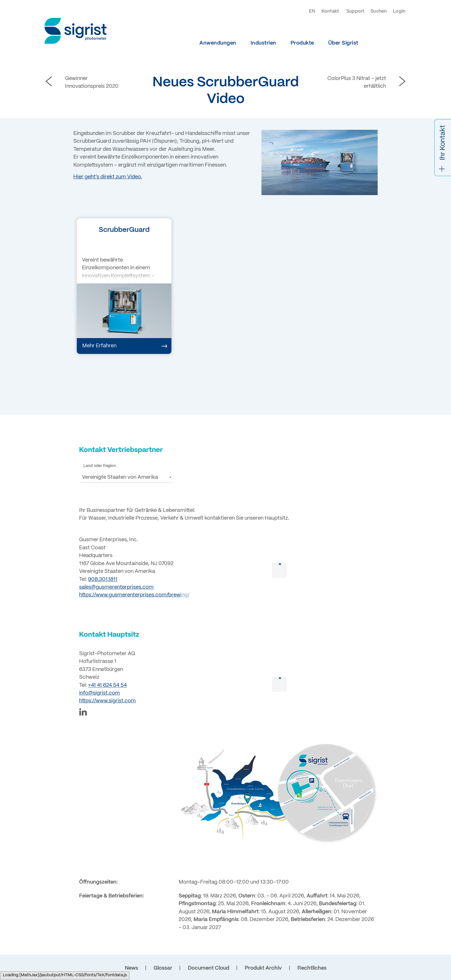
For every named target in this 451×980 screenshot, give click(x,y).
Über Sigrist (343, 43)
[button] (127, 477)
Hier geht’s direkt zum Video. (108, 177)
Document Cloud (209, 968)
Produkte (302, 43)
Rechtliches (312, 968)
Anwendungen (218, 43)
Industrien (263, 43)
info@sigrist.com (100, 693)
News (131, 968)
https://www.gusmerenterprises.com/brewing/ (134, 595)
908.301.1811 (103, 579)
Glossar (163, 968)
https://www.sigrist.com (107, 701)
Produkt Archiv (263, 968)
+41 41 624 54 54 (107, 685)
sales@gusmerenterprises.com (116, 587)
